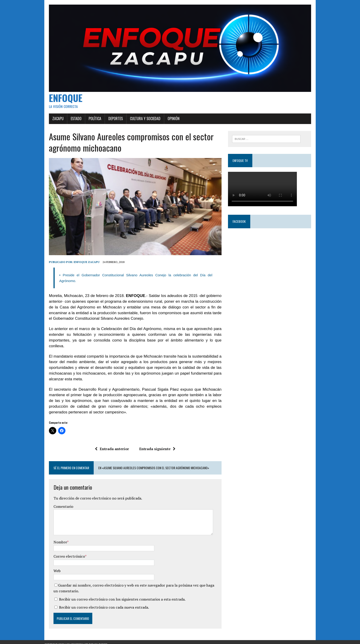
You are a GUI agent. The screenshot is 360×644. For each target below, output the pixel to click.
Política (91, 122)
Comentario (59, 501)
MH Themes (101, 640)
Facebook (241, 225)
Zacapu (54, 122)
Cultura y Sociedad (141, 122)
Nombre (56, 537)
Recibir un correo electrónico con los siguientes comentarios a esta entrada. (118, 594)
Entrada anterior (111, 444)
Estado (72, 122)
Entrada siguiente (156, 444)
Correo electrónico (65, 551)
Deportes (111, 122)
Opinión (169, 122)
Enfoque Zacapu (82, 268)
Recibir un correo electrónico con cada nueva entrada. (100, 602)
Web (53, 566)
